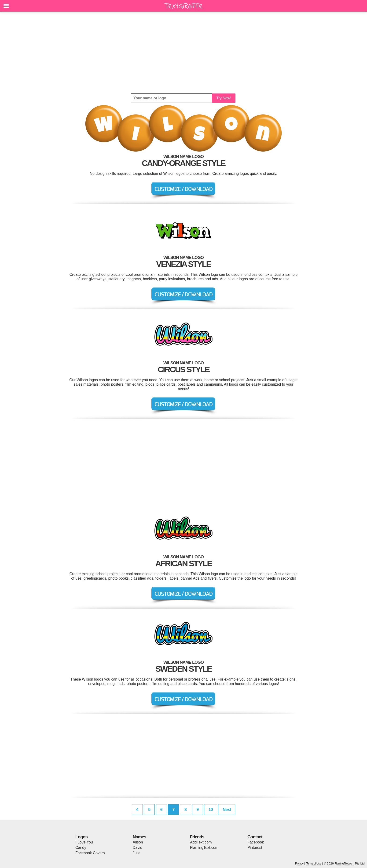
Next (227, 810)
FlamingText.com (204, 848)
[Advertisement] (183, 53)
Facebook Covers (90, 853)
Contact (255, 837)
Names (139, 837)
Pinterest (255, 848)
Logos (81, 837)
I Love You (84, 842)
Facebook (256, 842)
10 (211, 810)
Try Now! (224, 98)
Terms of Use (314, 863)
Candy (81, 848)
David (138, 848)
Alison (138, 842)
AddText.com (201, 842)
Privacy (299, 863)
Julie (137, 853)
